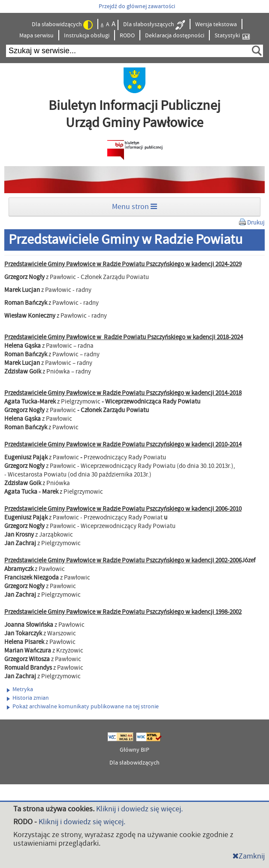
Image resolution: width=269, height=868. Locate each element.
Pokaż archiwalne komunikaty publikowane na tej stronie (83, 707)
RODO (127, 36)
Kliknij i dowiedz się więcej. (139, 809)
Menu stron (134, 207)
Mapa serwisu (36, 36)
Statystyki (232, 36)
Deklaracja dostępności (175, 36)
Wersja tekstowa (216, 24)
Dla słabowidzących (62, 25)
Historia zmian (28, 698)
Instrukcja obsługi (87, 36)
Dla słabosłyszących (154, 25)
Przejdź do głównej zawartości (137, 6)
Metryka (20, 689)
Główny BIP (134, 750)
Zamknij (249, 856)
